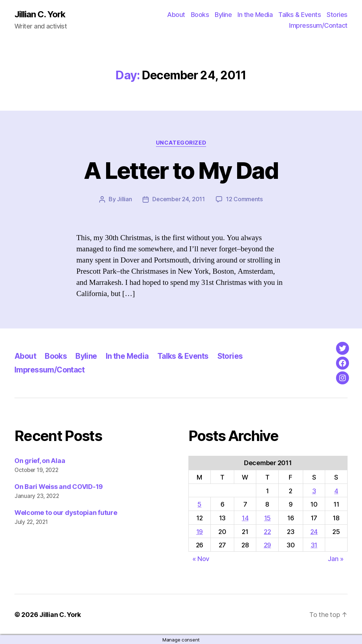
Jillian (124, 199)
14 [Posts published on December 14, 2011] (245, 518)
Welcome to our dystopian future (66, 512)
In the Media (255, 15)
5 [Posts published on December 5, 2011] (199, 504)
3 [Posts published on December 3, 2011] (314, 491)
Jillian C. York (40, 14)
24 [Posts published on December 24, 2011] (314, 531)
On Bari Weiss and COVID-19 (59, 486)
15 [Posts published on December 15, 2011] (267, 518)
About (176, 15)
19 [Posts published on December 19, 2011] (200, 531)
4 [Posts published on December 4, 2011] (336, 491)
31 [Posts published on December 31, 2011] (314, 545)
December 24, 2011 (178, 199)
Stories (337, 15)
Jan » (336, 558)
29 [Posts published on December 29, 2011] (267, 545)
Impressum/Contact (318, 25)
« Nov (201, 558)
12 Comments (244, 199)
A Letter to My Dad (181, 170)
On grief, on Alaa (40, 460)
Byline (223, 15)
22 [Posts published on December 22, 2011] (267, 531)
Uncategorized (181, 143)
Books (200, 15)
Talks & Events (300, 15)
